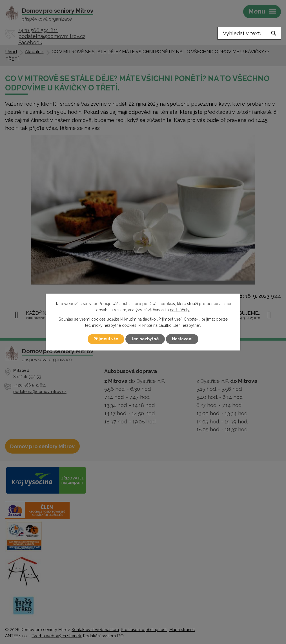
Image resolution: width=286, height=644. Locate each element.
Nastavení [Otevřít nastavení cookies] (182, 339)
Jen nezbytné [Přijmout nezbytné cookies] (145, 339)
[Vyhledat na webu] (249, 33)
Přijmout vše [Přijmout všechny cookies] (106, 339)
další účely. (180, 310)
